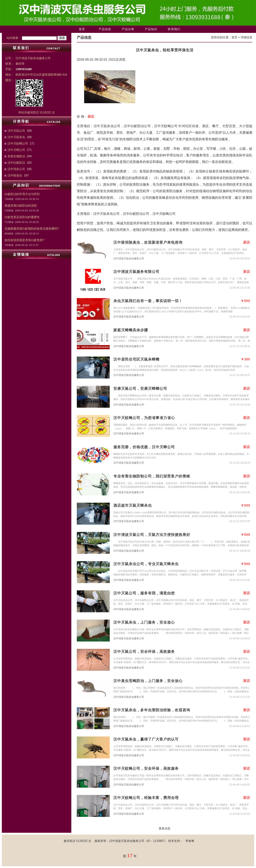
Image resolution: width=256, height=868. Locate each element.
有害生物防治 (16, 156)
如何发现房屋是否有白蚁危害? (24, 240)
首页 (82, 29)
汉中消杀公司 (16, 169)
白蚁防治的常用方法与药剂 (22, 194)
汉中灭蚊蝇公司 (18, 143)
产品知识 (151, 29)
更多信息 (165, 828)
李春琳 (190, 841)
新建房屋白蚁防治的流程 (21, 206)
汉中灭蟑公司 (16, 150)
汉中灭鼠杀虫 (16, 137)
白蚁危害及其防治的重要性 (22, 217)
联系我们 (174, 29)
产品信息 (105, 29)
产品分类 (128, 29)
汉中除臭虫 (15, 175)
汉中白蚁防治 (16, 163)
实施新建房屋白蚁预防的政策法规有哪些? (32, 229)
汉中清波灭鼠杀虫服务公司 (129, 259)
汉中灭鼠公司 (16, 131)
